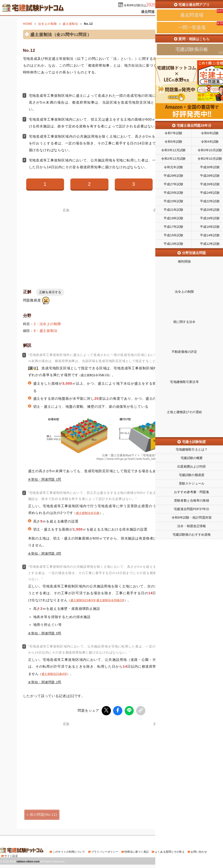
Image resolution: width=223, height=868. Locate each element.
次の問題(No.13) (180, 814)
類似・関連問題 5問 (46, 633)
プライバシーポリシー (105, 851)
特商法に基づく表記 (137, 851)
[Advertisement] (66, 759)
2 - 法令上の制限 (47, 324)
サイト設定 (11, 855)
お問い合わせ (199, 851)
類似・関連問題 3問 (46, 554)
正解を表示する (50, 292)
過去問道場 (150, 12)
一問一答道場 (175, 12)
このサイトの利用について (69, 851)
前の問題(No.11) (43, 814)
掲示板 (198, 12)
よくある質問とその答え (170, 851)
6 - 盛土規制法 (46, 331)
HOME (28, 24)
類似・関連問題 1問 (46, 479)
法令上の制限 (47, 24)
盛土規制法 (70, 24)
